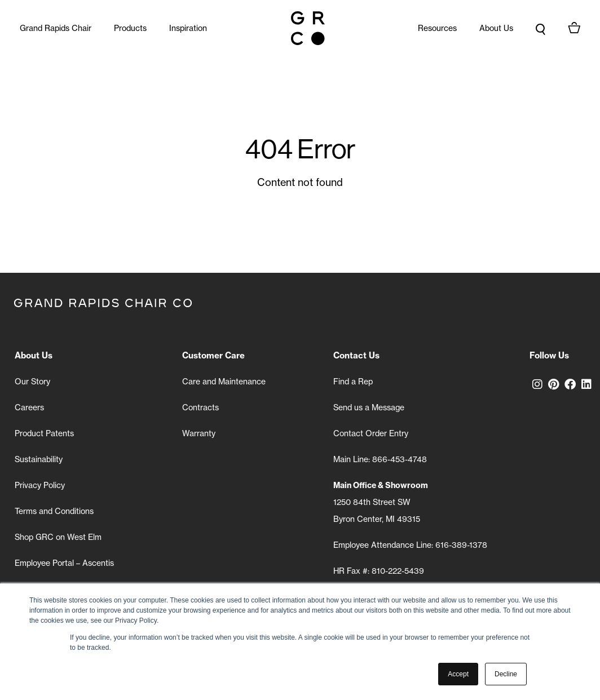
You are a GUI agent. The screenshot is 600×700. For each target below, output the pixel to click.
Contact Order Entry (371, 433)
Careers (29, 407)
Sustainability (39, 459)
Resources (437, 28)
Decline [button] (506, 674)
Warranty (199, 433)
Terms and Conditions (54, 511)
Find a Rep (353, 381)
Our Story (32, 381)
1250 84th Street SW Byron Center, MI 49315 (381, 502)
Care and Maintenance (224, 381)
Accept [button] (458, 674)
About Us (496, 28)
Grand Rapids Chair (56, 28)
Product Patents (44, 433)
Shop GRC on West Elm (58, 537)
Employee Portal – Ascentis (64, 563)
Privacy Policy (40, 485)
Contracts (200, 407)
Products (130, 28)
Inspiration (188, 28)
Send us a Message (369, 407)
